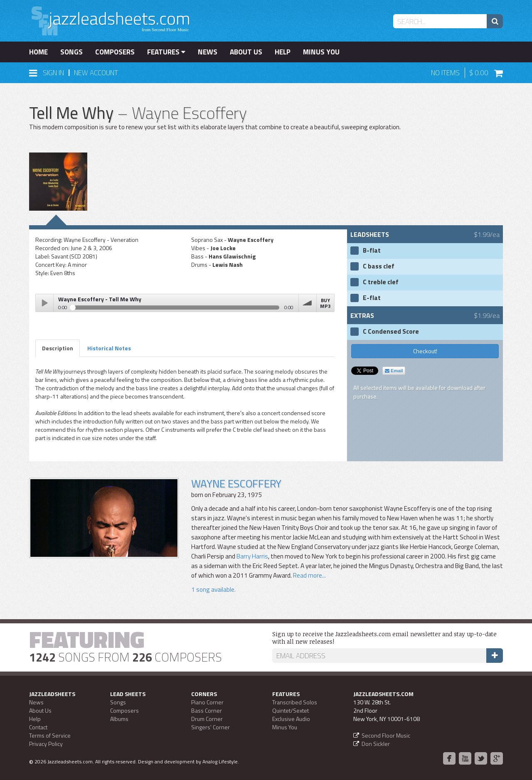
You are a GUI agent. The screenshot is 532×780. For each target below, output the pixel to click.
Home (38, 52)
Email (394, 371)
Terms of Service (50, 735)
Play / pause (44, 303)
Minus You (321, 52)
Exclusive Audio (291, 719)
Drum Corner (207, 719)
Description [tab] (58, 348)
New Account (96, 73)
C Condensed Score (391, 332)
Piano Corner (207, 702)
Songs (71, 52)
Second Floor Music (386, 735)
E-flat (372, 298)
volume (308, 303)
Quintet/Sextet (291, 710)
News (208, 52)
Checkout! (425, 351)
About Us (246, 52)
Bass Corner (207, 710)
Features (166, 52)
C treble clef (381, 282)
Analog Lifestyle (220, 762)
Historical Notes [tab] (109, 348)
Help (283, 52)
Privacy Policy (46, 744)
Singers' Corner (211, 727)
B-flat (372, 251)
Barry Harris (252, 556)
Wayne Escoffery (236, 484)
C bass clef (379, 266)
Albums (119, 719)
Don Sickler (376, 744)
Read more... (309, 575)
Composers (115, 52)
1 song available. (213, 589)
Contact (38, 727)
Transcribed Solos (295, 702)
